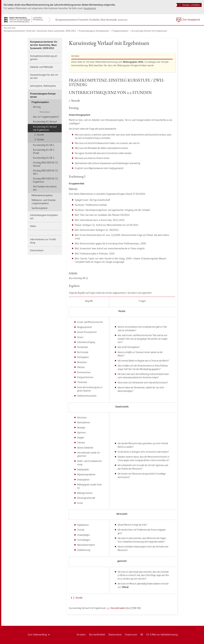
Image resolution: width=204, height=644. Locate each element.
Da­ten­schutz (115, 635)
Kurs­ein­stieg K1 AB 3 (44, 158)
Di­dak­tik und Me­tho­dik (42, 67)
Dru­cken (81, 635)
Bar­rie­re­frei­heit (97, 635)
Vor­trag (37, 107)
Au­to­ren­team (37, 250)
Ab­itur (33, 226)
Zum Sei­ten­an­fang (39, 635)
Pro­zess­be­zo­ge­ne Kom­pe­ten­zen (94, 31)
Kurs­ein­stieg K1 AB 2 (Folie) (44, 151)
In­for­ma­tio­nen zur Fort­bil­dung (43, 241)
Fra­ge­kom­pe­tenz (120, 31)
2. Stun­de (39, 135)
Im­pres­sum (131, 635)
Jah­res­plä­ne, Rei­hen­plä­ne (43, 86)
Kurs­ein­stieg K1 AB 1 (44, 145)
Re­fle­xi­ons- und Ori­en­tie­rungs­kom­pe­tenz (44, 202)
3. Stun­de (39, 139)
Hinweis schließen (189, 5)
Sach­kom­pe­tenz (40, 208)
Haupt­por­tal (90, 8)
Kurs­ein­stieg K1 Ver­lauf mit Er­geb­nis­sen (45, 128)
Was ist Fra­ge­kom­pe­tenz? (46, 117)
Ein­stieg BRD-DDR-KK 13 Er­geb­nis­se (45, 180)
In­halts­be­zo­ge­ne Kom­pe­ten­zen (44, 217)
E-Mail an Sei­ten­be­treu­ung (162, 635)
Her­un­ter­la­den (118, 608)
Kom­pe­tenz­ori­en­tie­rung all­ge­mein (44, 58)
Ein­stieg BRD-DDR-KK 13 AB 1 (45, 172)
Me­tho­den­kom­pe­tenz (42, 195)
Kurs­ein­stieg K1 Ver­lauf (45, 122)
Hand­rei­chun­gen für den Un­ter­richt (44, 76)
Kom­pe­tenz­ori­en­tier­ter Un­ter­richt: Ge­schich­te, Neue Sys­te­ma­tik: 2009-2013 (91, 20)
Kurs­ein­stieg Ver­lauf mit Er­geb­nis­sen (149, 31)
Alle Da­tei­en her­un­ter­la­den (45, 188)
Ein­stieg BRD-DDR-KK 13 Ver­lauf (45, 164)
